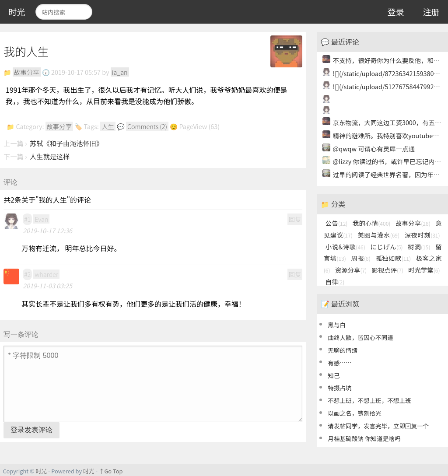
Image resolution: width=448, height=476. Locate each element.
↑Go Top (111, 471)
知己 (334, 375)
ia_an (120, 72)
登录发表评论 (31, 430)
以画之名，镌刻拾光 (354, 413)
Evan (41, 219)
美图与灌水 (378, 235)
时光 (17, 12)
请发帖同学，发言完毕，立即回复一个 (378, 426)
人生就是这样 (50, 156)
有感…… (339, 363)
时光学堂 (424, 270)
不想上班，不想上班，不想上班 (369, 400)
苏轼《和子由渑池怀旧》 (66, 143)
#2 (27, 274)
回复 (295, 219)
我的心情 (372, 223)
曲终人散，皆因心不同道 (360, 337)
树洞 (419, 247)
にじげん (386, 247)
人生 (108, 126)
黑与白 (337, 325)
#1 (27, 219)
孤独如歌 (393, 258)
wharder (46, 274)
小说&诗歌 (345, 247)
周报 (360, 258)
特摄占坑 (339, 388)
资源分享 (351, 270)
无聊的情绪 (343, 350)
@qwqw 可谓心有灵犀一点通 (374, 149)
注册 (431, 12)
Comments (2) (147, 126)
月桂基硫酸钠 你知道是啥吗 (364, 438)
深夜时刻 (422, 235)
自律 (335, 282)
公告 (337, 223)
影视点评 (387, 270)
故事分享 (27, 72)
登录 (395, 12)
